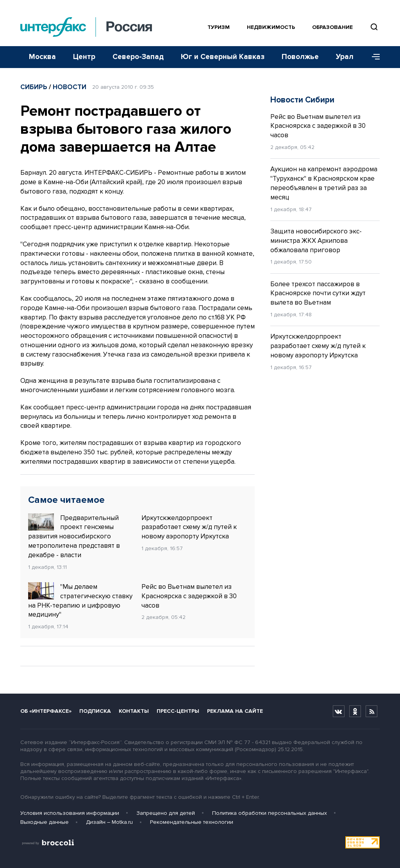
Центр (84, 57)
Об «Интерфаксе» (46, 711)
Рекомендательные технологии (192, 822)
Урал (345, 57)
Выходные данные (45, 822)
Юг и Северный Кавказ (223, 57)
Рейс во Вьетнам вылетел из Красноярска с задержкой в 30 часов (189, 596)
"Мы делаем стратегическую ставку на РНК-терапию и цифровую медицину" (80, 600)
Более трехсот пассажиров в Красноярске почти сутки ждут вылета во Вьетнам (318, 293)
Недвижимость (271, 27)
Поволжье (300, 57)
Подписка (95, 711)
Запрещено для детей (166, 813)
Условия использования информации (70, 813)
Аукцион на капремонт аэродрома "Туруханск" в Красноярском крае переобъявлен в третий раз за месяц (324, 183)
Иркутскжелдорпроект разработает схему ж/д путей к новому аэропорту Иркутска (189, 527)
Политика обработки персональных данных (270, 813)
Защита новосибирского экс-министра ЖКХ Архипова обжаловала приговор (316, 241)
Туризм (219, 27)
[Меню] (373, 57)
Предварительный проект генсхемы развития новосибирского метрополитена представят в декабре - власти (74, 536)
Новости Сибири (302, 100)
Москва (42, 57)
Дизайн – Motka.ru (109, 822)
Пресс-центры (178, 711)
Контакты (134, 711)
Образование (332, 27)
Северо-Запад (138, 57)
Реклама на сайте (235, 711)
